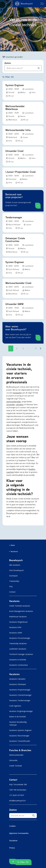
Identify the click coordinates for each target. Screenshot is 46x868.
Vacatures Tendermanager (20, 700)
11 (36, 348)
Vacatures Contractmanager (20, 695)
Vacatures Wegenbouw (18, 622)
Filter (8, 77)
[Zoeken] (39, 68)
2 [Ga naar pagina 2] (17, 348)
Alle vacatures (15, 565)
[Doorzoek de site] (23, 816)
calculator (20, 404)
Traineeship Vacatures (18, 643)
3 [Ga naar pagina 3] (23, 348)
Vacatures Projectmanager (20, 690)
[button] (33, 816)
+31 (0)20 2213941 (17, 795)
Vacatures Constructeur (19, 665)
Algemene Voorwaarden (19, 833)
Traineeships (14, 581)
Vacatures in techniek (18, 660)
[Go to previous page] (5, 348)
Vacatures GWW (16, 633)
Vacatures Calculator (17, 679)
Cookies (12, 826)
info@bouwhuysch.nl (17, 801)
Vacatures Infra (15, 627)
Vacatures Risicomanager (19, 736)
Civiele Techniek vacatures (20, 606)
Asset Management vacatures (21, 611)
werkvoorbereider (14, 402)
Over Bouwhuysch (16, 570)
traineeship (17, 393)
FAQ (11, 586)
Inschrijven (13, 576)
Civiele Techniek (16, 766)
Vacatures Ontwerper (18, 684)
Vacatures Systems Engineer (20, 730)
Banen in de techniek (17, 717)
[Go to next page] (41, 348)
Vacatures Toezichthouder (20, 741)
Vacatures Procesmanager (20, 638)
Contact (12, 592)
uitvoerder (11, 404)
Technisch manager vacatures (21, 654)
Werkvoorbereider (16, 755)
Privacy (12, 848)
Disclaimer (13, 841)
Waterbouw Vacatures (18, 617)
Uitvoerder (13, 760)
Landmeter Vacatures (18, 649)
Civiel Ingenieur (15, 706)
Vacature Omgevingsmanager (21, 711)
